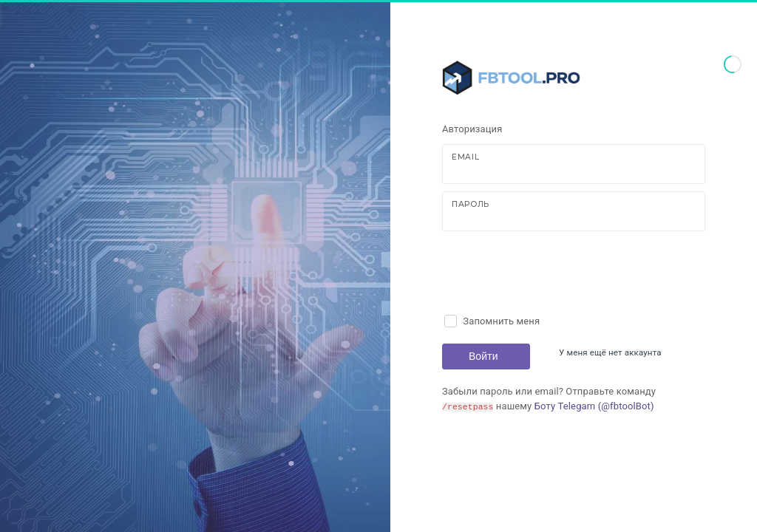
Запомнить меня (501, 321)
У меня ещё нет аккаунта (610, 352)
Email (465, 157)
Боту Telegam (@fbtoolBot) (594, 406)
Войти (483, 356)
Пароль (471, 204)
